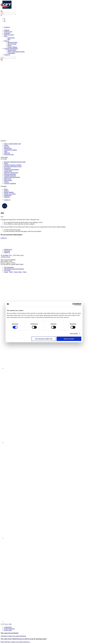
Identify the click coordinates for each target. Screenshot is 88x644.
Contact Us (7, 200)
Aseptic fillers (8, 171)
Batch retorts (8, 179)
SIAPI (11, 272)
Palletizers (7, 197)
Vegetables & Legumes (10, 150)
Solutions (7, 30)
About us (7, 41)
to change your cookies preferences (13, 636)
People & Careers (9, 35)
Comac (6, 272)
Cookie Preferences (9, 629)
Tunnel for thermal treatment (12, 177)
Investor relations (12, 47)
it (4, 18)
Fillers (6, 189)
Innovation (7, 33)
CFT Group (7, 270)
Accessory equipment (10, 183)
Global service (8, 32)
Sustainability (11, 53)
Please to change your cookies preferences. (15, 642)
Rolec (25, 272)
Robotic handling (9, 192)
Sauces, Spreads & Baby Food (12, 144)
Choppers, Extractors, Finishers (13, 165)
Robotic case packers (10, 194)
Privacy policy (8, 630)
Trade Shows (11, 38)
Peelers (6, 163)
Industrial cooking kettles (11, 173)
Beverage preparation (10, 174)
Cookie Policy (8, 627)
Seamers (6, 191)
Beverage (7, 147)
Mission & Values (12, 42)
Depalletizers (8, 195)
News (6, 36)
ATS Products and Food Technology (14, 269)
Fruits (6, 151)
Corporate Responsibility (11, 49)
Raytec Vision (18, 272)
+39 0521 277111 (5, 257)
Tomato (6, 145)
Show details (74, 334)
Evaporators (7, 168)
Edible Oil (7, 153)
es (5, 21)
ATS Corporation (9, 267)
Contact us (7, 27)
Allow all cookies (69, 339)
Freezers (6, 182)
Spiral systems (8, 180)
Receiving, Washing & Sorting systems (15, 162)
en (5, 20)
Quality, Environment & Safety (16, 52)
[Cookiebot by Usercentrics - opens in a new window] (74, 304)
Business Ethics (12, 50)
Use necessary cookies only (44, 339)
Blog (9, 39)
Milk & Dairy (8, 148)
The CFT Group (12, 44)
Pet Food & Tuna (9, 154)
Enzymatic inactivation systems (13, 166)
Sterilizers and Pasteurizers (12, 170)
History (10, 45)
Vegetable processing (10, 176)
